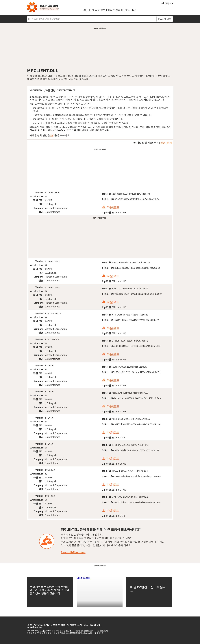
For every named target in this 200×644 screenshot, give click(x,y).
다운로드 (113, 207)
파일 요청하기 (115, 10)
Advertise (39, 625)
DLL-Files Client (92, 625)
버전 (156, 143)
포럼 (128, 10)
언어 (169, 143)
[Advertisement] (100, 48)
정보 (29, 625)
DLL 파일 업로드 (97, 10)
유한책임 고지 (75, 625)
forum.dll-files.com (72, 552)
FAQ (134, 10)
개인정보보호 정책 (55, 625)
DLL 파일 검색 (165, 19)
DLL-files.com (84, 578)
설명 (163, 143)
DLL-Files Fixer (35, 627)
